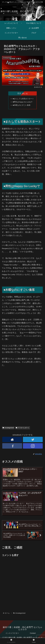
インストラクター (12, 633)
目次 (19, 93)
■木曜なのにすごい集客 (22, 105)
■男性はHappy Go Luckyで (23, 102)
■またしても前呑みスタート (23, 99)
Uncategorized (8, 428)
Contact (33, 633)
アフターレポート (23, 428)
